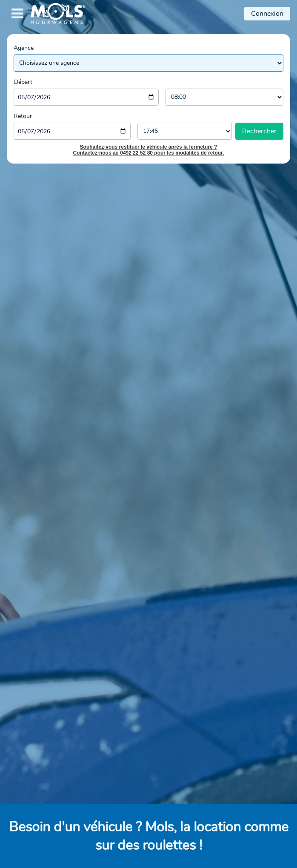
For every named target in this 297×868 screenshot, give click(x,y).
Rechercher (259, 131)
